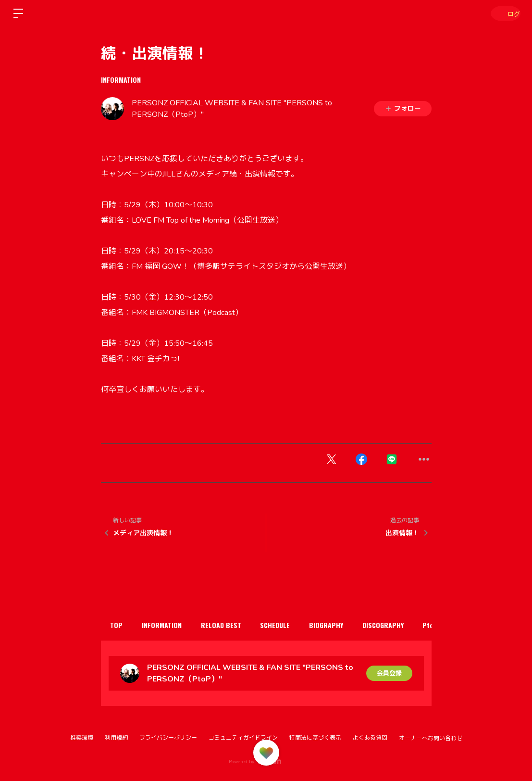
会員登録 (389, 673)
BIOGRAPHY (349, 625)
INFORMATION (121, 80)
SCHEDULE (293, 625)
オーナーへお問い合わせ (431, 738)
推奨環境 (82, 738)
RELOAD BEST (234, 625)
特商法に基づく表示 (315, 738)
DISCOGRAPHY (410, 625)
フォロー (403, 108)
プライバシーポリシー (168, 738)
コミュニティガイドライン (243, 738)
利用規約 (116, 738)
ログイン (503, 13)
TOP (119, 625)
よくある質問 (370, 738)
